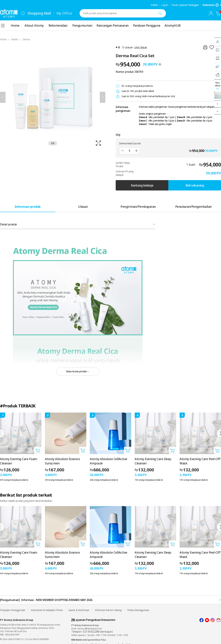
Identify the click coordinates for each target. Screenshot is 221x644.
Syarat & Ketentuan (79, 610)
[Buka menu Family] (23, 13)
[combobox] (23, 13)
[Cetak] (205, 47)
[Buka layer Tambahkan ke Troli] (38, 450)
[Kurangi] (123, 151)
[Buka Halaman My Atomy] (211, 13)
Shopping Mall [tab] (39, 13)
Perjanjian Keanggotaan (13, 610)
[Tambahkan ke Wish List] (212, 47)
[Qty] (129, 151)
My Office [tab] (64, 13)
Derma (26, 39)
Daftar (154, 5)
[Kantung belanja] (218, 13)
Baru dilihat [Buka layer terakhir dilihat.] (218, 86)
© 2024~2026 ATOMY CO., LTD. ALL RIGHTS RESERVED (25, 639)
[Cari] (160, 13)
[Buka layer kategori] (3, 26)
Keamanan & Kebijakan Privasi (47, 610)
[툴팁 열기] (160, 64)
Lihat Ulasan (141, 47)
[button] (218, 104)
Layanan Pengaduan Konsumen (93, 620)
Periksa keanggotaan (138, 610)
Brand (15, 39)
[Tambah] (136, 151)
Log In (165, 5)
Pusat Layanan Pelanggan (185, 5)
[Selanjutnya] (103, 97)
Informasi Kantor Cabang (108, 610)
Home (3, 39)
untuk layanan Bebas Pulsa (89, 640)
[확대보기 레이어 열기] (53, 97)
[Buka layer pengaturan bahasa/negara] (212, 5)
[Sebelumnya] (3, 97)
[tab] (28, 206)
